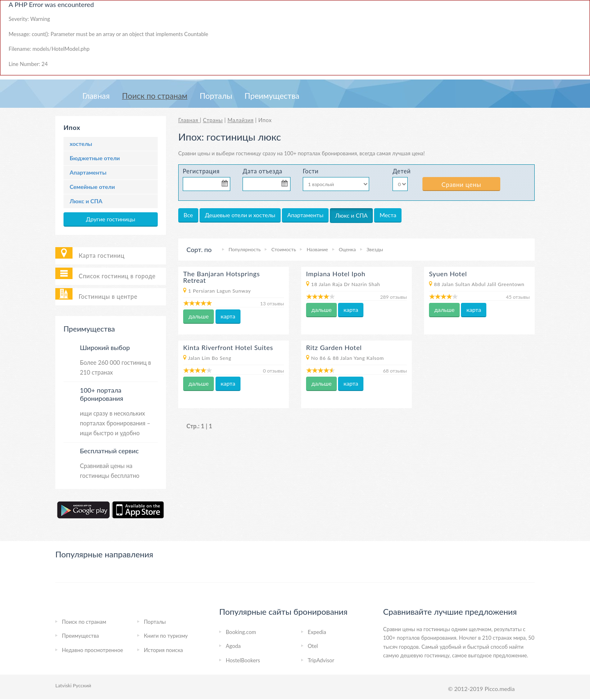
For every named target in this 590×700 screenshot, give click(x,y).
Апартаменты (88, 172)
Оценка (347, 249)
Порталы (216, 96)
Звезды (375, 249)
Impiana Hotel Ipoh (336, 274)
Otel (313, 646)
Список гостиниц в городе (117, 276)
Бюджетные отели (95, 158)
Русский (82, 685)
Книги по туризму (166, 636)
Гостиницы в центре (108, 297)
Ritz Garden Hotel (334, 347)
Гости (311, 171)
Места (388, 215)
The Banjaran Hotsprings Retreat (221, 277)
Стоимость (284, 249)
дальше (199, 316)
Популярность (245, 249)
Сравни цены (462, 184)
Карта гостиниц (102, 256)
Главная (96, 96)
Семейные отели (92, 187)
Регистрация (201, 171)
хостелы (81, 144)
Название (317, 249)
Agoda (233, 646)
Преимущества (272, 96)
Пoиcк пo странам (155, 96)
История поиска (163, 650)
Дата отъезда (262, 171)
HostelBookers (243, 660)
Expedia (317, 632)
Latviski (64, 685)
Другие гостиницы (111, 219)
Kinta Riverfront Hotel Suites (228, 347)
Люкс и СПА (86, 201)
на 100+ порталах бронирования (317, 153)
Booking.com (241, 632)
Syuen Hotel (448, 274)
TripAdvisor (321, 660)
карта (228, 316)
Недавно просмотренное (92, 650)
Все (188, 215)
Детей (401, 171)
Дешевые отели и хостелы (240, 215)
